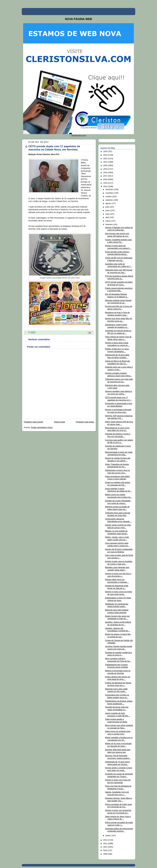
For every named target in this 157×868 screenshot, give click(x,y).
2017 (106, 176)
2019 (106, 169)
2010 (106, 850)
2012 (106, 844)
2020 (106, 165)
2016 (106, 179)
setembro (110, 200)
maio (108, 214)
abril (107, 217)
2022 (106, 159)
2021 (106, 162)
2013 (106, 840)
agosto (108, 203)
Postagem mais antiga (85, 422)
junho (108, 211)
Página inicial (59, 422)
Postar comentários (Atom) (42, 427)
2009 (106, 854)
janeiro (108, 836)
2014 (106, 187)
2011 (106, 847)
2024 (106, 152)
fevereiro (109, 224)
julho (108, 207)
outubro (109, 197)
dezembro (110, 189)
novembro (110, 193)
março (108, 221)
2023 (106, 155)
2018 (106, 173)
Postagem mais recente (33, 422)
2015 (106, 183)
